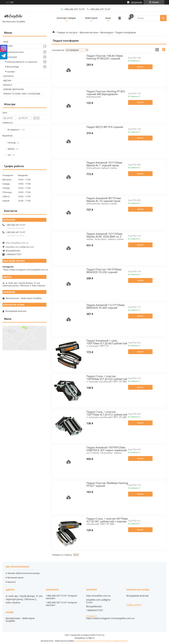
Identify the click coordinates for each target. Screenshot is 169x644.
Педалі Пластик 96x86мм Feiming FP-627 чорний (107, 484)
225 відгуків (136, 2)
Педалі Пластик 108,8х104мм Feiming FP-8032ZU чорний (105, 57)
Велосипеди (13, 67)
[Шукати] (163, 18)
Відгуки (7, 81)
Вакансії (8, 85)
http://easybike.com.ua (17, 243)
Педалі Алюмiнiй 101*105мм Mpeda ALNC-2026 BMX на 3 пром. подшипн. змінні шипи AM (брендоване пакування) (105, 238)
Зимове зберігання (13, 89)
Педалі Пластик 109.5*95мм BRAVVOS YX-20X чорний (104, 271)
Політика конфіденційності (115, 641)
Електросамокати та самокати (22, 62)
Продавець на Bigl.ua (84, 638)
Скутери (11, 72)
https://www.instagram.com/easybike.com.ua (26, 270)
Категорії (8, 46)
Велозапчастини (89, 32)
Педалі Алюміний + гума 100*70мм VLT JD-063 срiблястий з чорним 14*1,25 (107, 343)
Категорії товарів (66, 18)
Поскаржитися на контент (88, 641)
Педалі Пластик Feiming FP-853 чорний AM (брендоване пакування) (106, 94)
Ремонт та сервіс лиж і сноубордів (22, 94)
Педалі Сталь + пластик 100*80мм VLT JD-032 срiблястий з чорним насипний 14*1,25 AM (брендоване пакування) (107, 380)
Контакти (8, 76)
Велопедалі (107, 32)
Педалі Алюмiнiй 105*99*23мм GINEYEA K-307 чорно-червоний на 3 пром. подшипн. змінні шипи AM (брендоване (107, 452)
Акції (108, 18)
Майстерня (91, 18)
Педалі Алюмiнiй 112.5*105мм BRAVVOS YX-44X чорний (105, 306)
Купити (140, 67)
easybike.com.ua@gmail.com (20, 247)
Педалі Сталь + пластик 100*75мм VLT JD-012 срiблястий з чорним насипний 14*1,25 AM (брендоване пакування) (107, 416)
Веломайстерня (15, 578)
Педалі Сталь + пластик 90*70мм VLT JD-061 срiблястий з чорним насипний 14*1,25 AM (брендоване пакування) (107, 523)
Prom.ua (100, 635)
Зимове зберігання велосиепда (23, 573)
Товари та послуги (67, 32)
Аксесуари (12, 57)
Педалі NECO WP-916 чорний (105, 127)
